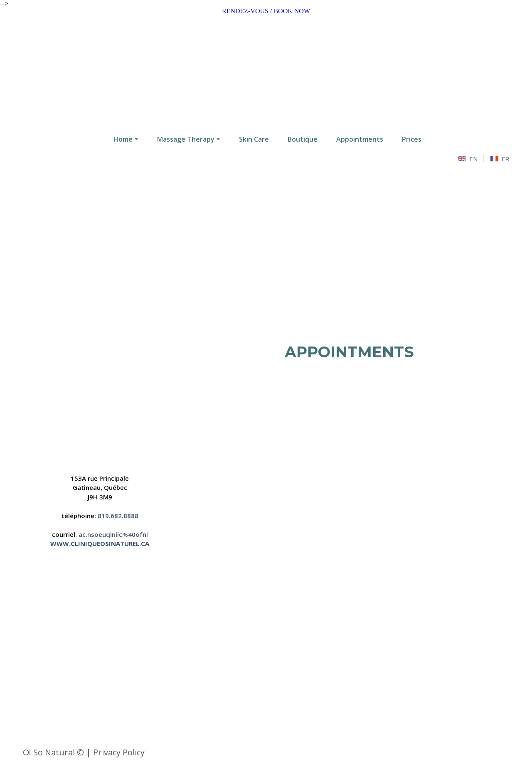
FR (505, 159)
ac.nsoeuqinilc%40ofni (113, 534)
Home (123, 139)
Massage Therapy (186, 139)
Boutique (303, 139)
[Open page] (100, 404)
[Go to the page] (266, 72)
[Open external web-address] (349, 540)
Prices (412, 139)
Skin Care (254, 139)
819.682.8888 (118, 516)
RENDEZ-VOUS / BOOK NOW (266, 11)
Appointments (360, 139)
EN (473, 159)
